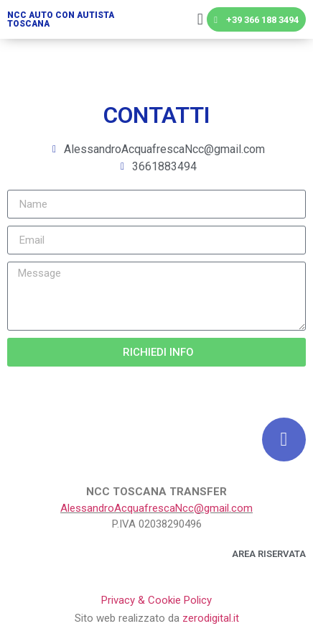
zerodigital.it (211, 618)
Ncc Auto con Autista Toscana (61, 19)
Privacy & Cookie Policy (156, 600)
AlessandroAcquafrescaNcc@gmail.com (156, 508)
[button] (200, 20)
